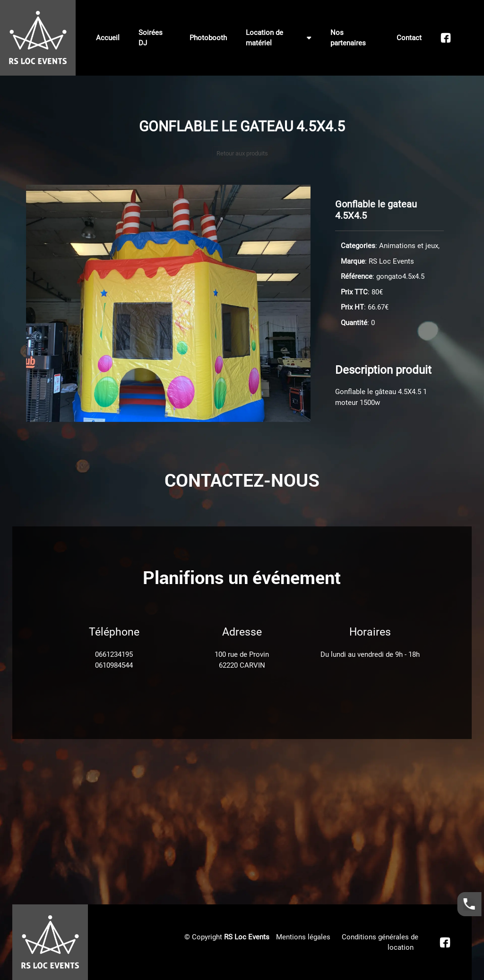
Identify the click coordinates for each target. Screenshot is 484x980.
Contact (409, 38)
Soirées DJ (151, 38)
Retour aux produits (242, 153)
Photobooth (208, 38)
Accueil (108, 38)
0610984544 (114, 665)
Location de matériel (279, 38)
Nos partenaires (348, 38)
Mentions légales (303, 937)
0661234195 (114, 654)
